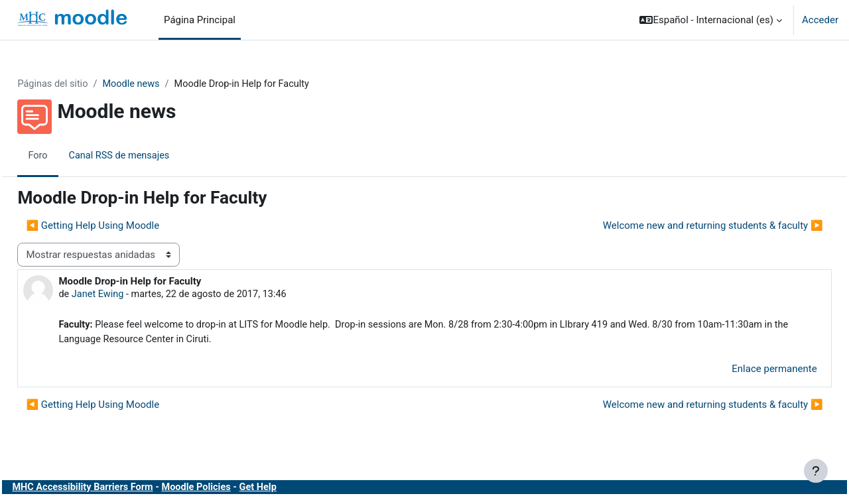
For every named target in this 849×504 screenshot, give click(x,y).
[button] (711, 20)
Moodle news (164, 84)
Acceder (820, 20)
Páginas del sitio (84, 84)
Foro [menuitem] (68, 156)
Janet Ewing (128, 295)
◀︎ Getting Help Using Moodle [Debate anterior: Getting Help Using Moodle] (122, 226)
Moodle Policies (232, 489)
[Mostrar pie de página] (816, 471)
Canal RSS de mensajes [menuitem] (151, 156)
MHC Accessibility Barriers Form (115, 489)
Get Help (296, 489)
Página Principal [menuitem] (200, 20)
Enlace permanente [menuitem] (745, 371)
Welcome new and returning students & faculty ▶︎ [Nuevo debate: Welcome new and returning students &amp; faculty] (683, 226)
